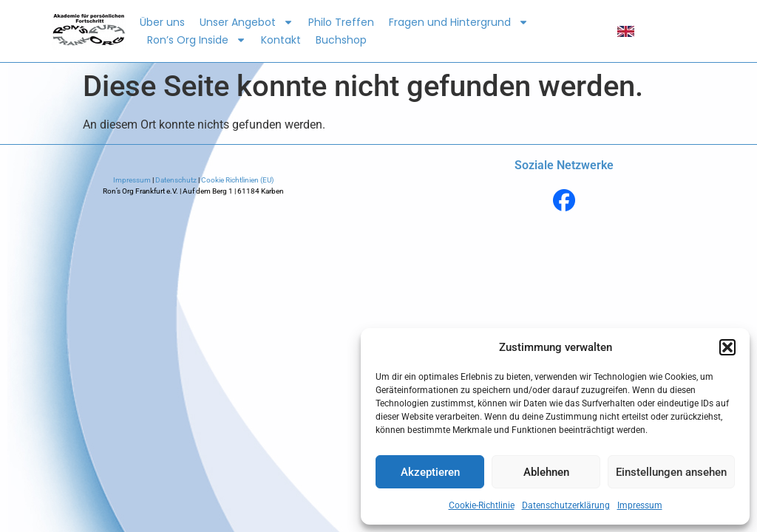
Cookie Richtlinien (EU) (237, 180)
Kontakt (281, 40)
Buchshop (341, 40)
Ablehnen (546, 472)
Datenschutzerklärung (566, 505)
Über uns (162, 22)
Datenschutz (176, 180)
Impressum (640, 505)
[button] (727, 347)
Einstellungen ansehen (671, 472)
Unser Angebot (247, 22)
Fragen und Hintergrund (459, 22)
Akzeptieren (430, 472)
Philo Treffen (341, 22)
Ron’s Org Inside (197, 40)
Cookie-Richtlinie (482, 505)
